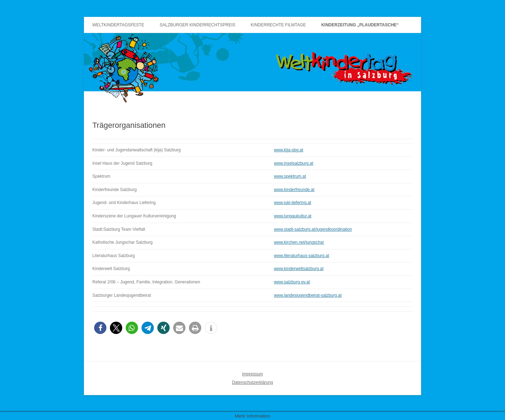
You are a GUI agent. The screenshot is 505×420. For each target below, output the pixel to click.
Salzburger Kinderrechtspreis (198, 25)
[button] (100, 328)
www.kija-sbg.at (288, 150)
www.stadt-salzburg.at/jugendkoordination (313, 229)
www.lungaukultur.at (293, 216)
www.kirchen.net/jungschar (299, 242)
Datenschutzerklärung (253, 382)
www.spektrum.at (290, 176)
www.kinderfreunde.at (294, 190)
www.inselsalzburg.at (294, 163)
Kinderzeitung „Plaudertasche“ (360, 25)
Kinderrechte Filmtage (278, 25)
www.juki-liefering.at (293, 203)
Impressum (252, 374)
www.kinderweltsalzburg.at (299, 269)
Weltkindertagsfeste (118, 25)
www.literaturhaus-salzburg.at (301, 256)
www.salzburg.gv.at (292, 282)
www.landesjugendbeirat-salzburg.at (308, 295)
